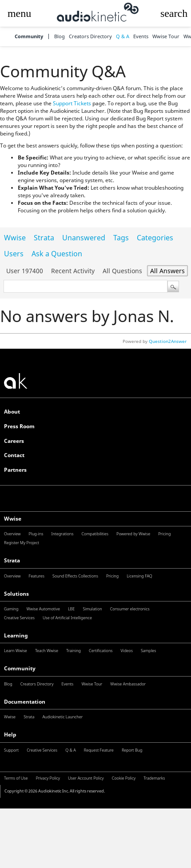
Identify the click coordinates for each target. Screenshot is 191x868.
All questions (122, 271)
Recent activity (73, 271)
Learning (16, 635)
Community (29, 37)
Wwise (15, 238)
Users (14, 254)
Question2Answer (168, 341)
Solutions (16, 594)
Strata (44, 238)
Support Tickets (72, 103)
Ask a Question (57, 254)
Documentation (25, 702)
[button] (19, 13)
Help (10, 735)
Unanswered (84, 238)
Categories (155, 238)
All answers (167, 271)
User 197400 (25, 271)
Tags (121, 238)
